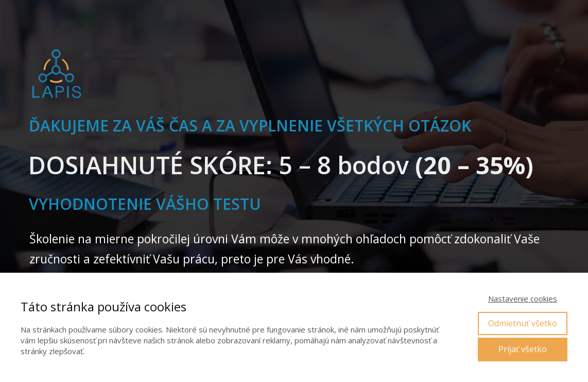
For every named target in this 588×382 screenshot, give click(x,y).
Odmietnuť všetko (523, 323)
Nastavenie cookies (523, 298)
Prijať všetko (523, 349)
